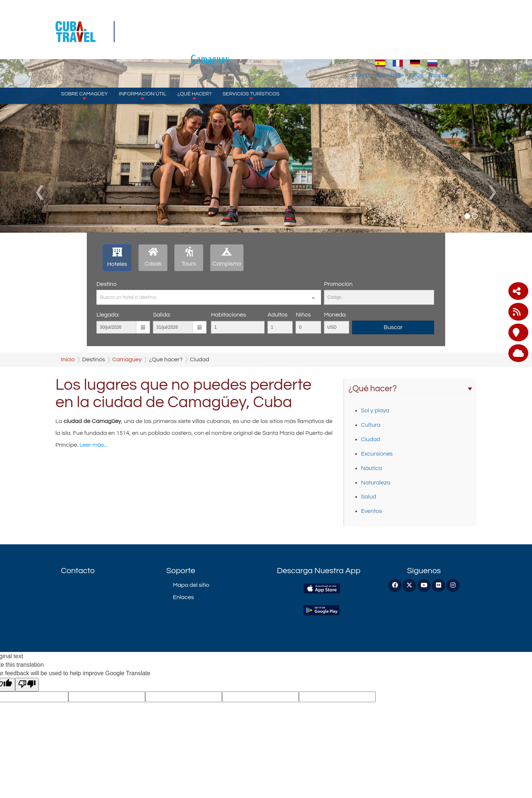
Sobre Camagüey (84, 59)
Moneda (335, 315)
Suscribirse (423, 39)
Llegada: (108, 315)
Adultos (277, 315)
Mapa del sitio (191, 585)
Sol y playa (375, 410)
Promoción (338, 284)
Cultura (371, 425)
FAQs (450, 39)
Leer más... (93, 445)
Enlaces (183, 597)
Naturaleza (376, 483)
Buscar (472, 39)
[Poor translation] (27, 685)
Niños (303, 315)
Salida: (162, 315)
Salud (369, 497)
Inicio (68, 359)
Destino (106, 284)
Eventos (371, 511)
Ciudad (371, 439)
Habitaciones (229, 315)
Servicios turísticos (251, 59)
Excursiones (377, 454)
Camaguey (266, 23)
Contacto (391, 39)
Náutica (371, 468)
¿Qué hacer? (195, 59)
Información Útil (143, 59)
